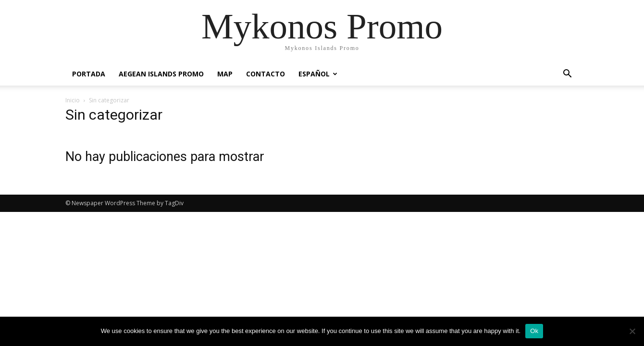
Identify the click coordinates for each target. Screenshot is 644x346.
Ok (534, 331)
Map (225, 74)
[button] (567, 75)
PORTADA (89, 74)
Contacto (266, 74)
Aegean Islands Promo (161, 74)
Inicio (73, 100)
